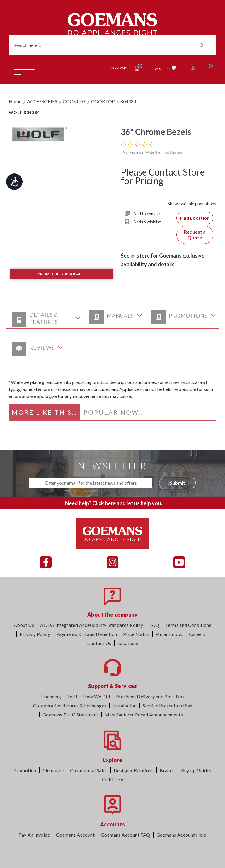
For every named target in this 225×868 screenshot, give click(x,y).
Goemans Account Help (181, 835)
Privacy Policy (35, 634)
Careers (197, 634)
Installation (125, 706)
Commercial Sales (89, 770)
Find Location (195, 218)
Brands (167, 770)
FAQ (154, 625)
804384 (128, 101)
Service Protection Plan (167, 706)
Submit (177, 483)
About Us (24, 625)
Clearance (53, 770)
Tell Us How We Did (88, 696)
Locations (128, 643)
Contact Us (99, 643)
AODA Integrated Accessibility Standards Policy (92, 625)
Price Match (136, 634)
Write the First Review (164, 152)
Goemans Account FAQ (126, 835)
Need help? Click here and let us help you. (114, 503)
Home (15, 101)
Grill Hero (113, 779)
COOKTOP (103, 101)
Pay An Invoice (34, 835)
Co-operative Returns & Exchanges (70, 706)
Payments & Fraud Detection (87, 634)
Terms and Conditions (188, 625)
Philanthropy (169, 634)
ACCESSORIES (42, 101)
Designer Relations (134, 770)
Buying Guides (196, 770)
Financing (51, 696)
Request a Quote (195, 235)
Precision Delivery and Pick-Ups (150, 696)
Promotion (25, 770)
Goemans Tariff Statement (70, 715)
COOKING (74, 101)
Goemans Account (75, 835)
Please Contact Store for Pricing (163, 176)
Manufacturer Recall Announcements (144, 715)
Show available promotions (192, 204)
